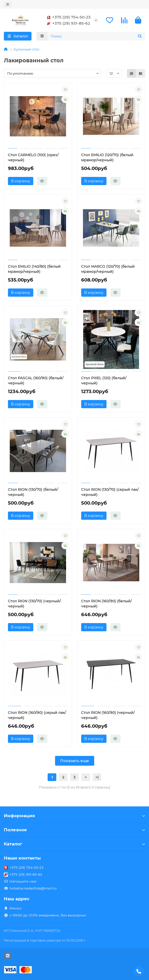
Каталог (74, 844)
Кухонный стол (26, 49)
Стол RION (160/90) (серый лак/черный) (37, 715)
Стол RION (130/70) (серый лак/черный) (110, 492)
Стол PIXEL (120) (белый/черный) (104, 381)
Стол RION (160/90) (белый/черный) (107, 604)
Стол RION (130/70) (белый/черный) (33, 492)
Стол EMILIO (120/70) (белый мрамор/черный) (107, 157)
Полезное (74, 830)
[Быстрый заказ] (42, 181)
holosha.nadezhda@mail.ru (33, 888)
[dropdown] (8, 4)
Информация (74, 816)
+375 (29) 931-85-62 (68, 23)
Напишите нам (23, 881)
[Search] (97, 36)
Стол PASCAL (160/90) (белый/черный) (36, 381)
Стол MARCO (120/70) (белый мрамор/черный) (108, 269)
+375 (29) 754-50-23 (68, 17)
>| (97, 777)
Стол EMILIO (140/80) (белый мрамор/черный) (34, 269)
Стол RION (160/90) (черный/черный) (108, 715)
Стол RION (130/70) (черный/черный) (34, 604)
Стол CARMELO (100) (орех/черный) (33, 157)
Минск (15, 908)
